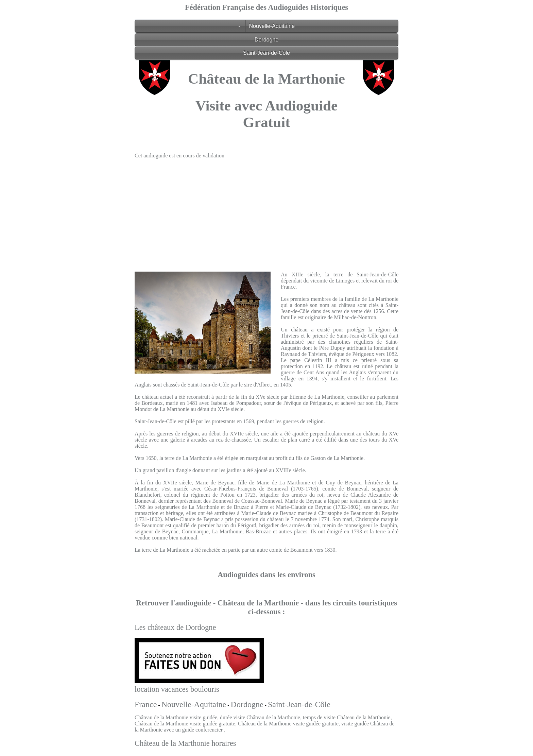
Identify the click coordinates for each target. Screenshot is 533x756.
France (146, 704)
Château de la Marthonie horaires (185, 743)
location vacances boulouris (177, 689)
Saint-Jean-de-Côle (266, 53)
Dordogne (266, 40)
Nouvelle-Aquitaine (272, 26)
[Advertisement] (266, 212)
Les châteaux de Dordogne (175, 627)
